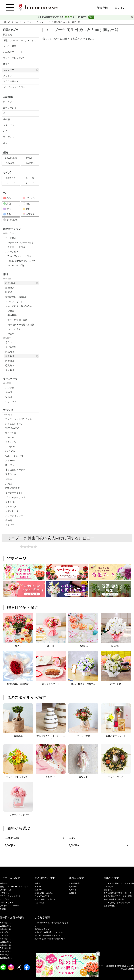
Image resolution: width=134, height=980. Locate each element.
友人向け (22, 356)
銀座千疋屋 (11, 433)
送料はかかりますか (43, 929)
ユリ (5, 143)
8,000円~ (30, 163)
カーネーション (11, 108)
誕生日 (37, 883)
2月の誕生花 (5, 926)
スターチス (9, 125)
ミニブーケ (37, 22)
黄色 (26, 209)
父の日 (9, 397)
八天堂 (9, 484)
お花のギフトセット (13, 52)
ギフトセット (6, 893)
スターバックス (13, 461)
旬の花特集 (108, 887)
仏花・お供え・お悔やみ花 (19, 306)
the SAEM (10, 451)
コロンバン (11, 442)
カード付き (11, 238)
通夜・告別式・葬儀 (17, 320)
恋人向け (10, 365)
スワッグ (8, 76)
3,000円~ (30, 158)
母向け (9, 342)
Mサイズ (11, 183)
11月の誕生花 (6, 955)
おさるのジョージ (14, 424)
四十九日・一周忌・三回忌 (21, 325)
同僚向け (10, 361)
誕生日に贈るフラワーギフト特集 (118, 896)
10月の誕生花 (6, 951)
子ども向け (11, 347)
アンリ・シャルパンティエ (19, 419)
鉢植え (6, 64)
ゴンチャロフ (12, 447)
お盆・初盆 (39, 903)
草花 (5, 113)
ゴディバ (10, 438)
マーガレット (10, 137)
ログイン (120, 8)
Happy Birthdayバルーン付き (22, 261)
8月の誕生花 (5, 945)
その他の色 (10, 220)
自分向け (10, 370)
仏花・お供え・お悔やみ (45, 899)
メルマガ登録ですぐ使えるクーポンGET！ (63, 17)
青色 (7, 214)
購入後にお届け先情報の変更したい (50, 939)
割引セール (108, 890)
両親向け (10, 352)
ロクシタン (11, 502)
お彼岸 (11, 334)
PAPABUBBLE (12, 488)
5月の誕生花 (5, 935)
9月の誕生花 (5, 948)
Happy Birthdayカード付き (21, 242)
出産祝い (10, 288)
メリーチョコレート (15, 516)
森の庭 (9, 520)
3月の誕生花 (5, 929)
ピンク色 (29, 198)
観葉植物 (8, 34)
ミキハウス (11, 507)
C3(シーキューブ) (14, 456)
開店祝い (10, 292)
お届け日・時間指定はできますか (49, 932)
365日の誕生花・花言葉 (114, 899)
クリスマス (11, 401)
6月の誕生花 (5, 939)
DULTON (10, 465)
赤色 (7, 198)
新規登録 (102, 8)
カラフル (29, 214)
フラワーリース (11, 81)
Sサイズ (30, 178)
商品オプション (10, 233)
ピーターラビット (14, 493)
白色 (26, 204)
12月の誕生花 (6, 958)
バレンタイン (12, 388)
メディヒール (12, 511)
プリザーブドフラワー (14, 87)
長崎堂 (9, 479)
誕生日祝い (22, 283)
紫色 (7, 209)
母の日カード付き (16, 247)
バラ (5, 131)
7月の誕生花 (5, 942)
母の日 (9, 392)
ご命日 (11, 311)
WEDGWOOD (12, 428)
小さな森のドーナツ (15, 470)
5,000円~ (11, 163)
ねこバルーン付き (16, 265)
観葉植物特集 (109, 906)
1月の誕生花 (5, 923)
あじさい (8, 102)
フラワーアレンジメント (15, 58)
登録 (91, 17)
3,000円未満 (11, 158)
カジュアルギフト (14, 301)
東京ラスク (11, 474)
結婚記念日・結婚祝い (16, 297)
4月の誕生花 (5, 932)
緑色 (7, 204)
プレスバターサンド (15, 497)
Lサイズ (30, 183)
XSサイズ (11, 178)
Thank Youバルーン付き (19, 256)
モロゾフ (10, 525)
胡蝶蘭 (6, 119)
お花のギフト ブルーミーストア (16, 22)
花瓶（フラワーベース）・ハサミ (20, 40)
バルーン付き (12, 252)
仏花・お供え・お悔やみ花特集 (117, 903)
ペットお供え (14, 329)
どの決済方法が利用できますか (48, 935)
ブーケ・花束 (10, 46)
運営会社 (110, 966)
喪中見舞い (13, 315)
